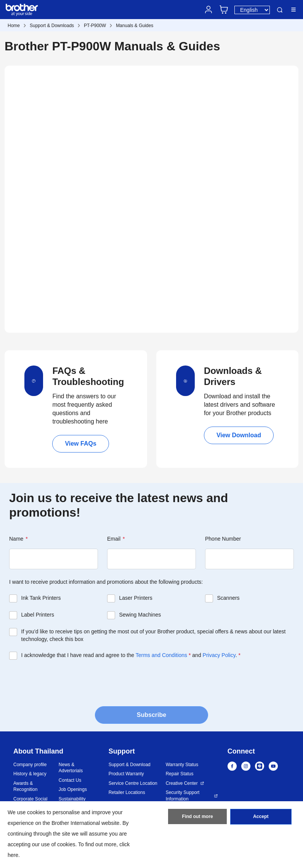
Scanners (228, 598)
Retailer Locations (127, 792)
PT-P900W (95, 26)
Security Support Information (183, 796)
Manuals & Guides (135, 26)
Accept (261, 817)
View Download (239, 435)
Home (14, 26)
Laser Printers (135, 598)
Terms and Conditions (161, 655)
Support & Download (130, 765)
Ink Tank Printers (41, 598)
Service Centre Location (133, 783)
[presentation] (67, 682)
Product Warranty (126, 774)
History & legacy (30, 774)
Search (280, 10)
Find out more (197, 817)
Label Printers (38, 615)
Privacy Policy (219, 655)
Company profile (30, 765)
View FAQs (80, 444)
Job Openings (73, 789)
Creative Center (182, 783)
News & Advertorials (71, 768)
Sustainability (72, 799)
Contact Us (70, 780)
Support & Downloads (52, 26)
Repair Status (180, 774)
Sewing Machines (140, 615)
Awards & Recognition (25, 787)
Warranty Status (182, 765)
